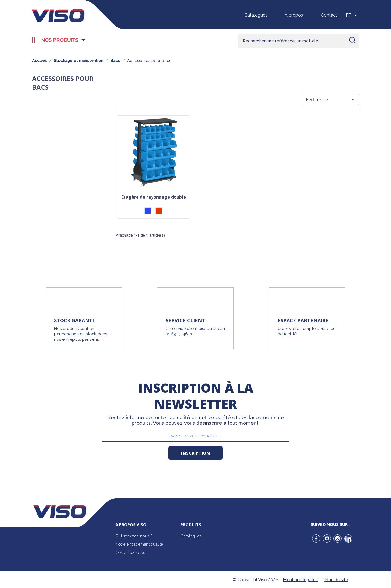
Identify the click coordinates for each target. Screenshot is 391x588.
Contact (329, 15)
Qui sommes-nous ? (134, 536)
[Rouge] (159, 211)
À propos (294, 15)
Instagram (338, 539)
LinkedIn (348, 539)
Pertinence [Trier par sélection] (331, 99)
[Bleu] (148, 211)
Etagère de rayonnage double (154, 197)
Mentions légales (300, 580)
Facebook (316, 539)
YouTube (327, 539)
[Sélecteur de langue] (352, 15)
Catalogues (256, 15)
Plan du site (336, 580)
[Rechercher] (299, 41)
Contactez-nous (130, 553)
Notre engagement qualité (139, 544)
